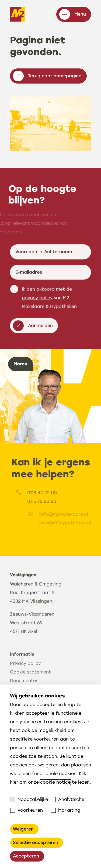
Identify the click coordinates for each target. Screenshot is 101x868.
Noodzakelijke (29, 800)
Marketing (65, 810)
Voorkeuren (26, 810)
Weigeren (23, 829)
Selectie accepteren (36, 843)
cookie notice (55, 782)
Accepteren (26, 856)
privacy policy (37, 321)
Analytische (67, 800)
